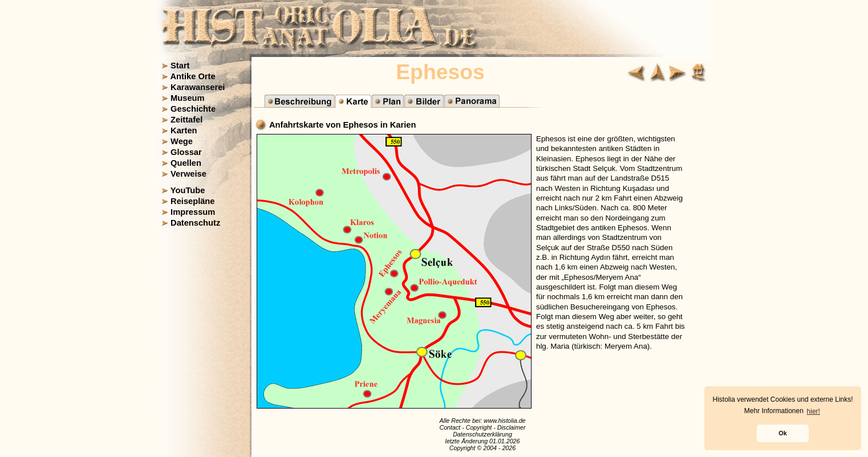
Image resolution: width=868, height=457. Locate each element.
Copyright (479, 427)
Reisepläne (192, 201)
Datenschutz (195, 223)
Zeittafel (186, 120)
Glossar (186, 152)
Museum (187, 98)
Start (180, 66)
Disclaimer (512, 427)
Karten (184, 130)
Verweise (188, 174)
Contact (450, 427)
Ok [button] (782, 433)
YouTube (188, 190)
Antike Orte (193, 76)
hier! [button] (814, 411)
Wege (182, 141)
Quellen (186, 163)
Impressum (193, 212)
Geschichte (193, 109)
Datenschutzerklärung (482, 434)
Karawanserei (198, 87)
